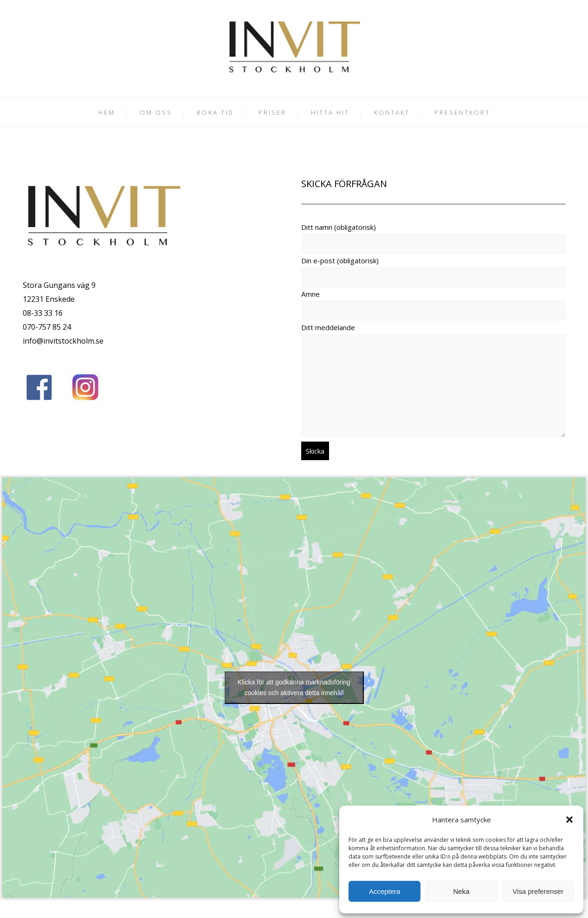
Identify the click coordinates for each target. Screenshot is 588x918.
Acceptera (385, 891)
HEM (107, 112)
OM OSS (156, 112)
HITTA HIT (330, 112)
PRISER (272, 112)
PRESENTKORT (462, 112)
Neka (461, 891)
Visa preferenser (538, 891)
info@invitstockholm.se (63, 341)
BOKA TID (215, 112)
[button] (569, 820)
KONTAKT (392, 112)
